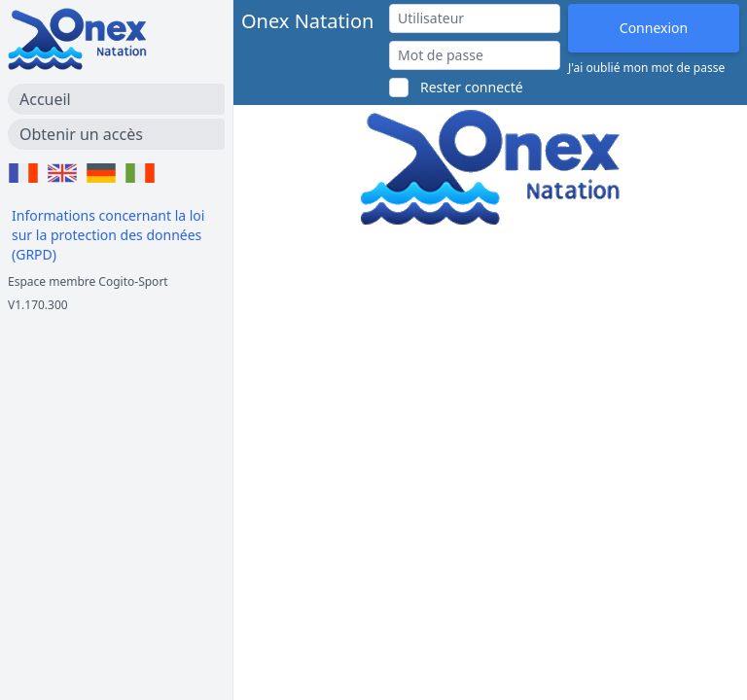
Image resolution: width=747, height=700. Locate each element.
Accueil (45, 99)
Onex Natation (307, 21)
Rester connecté (472, 87)
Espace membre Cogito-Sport (88, 281)
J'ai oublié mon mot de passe (646, 68)
